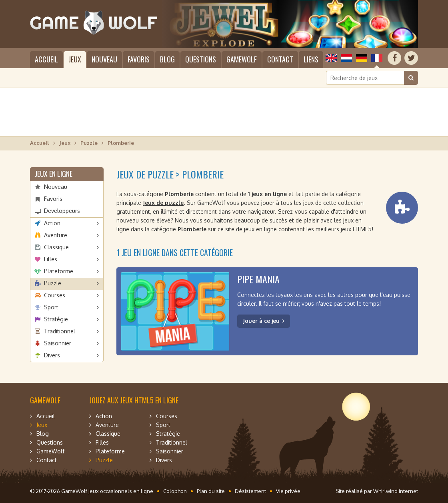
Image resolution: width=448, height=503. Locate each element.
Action (52, 223)
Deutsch (362, 58)
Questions (201, 59)
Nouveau (104, 59)
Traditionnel (60, 331)
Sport (51, 307)
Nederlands (346, 58)
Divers (52, 355)
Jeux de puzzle (163, 203)
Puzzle (89, 143)
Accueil (46, 59)
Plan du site (211, 491)
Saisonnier (58, 343)
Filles (51, 259)
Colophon (175, 491)
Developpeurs (62, 211)
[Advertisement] (224, 112)
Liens (311, 59)
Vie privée (288, 491)
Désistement (250, 491)
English (331, 58)
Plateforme (59, 271)
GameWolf (242, 59)
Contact (280, 59)
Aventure (56, 235)
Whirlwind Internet (396, 491)
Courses (55, 295)
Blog (167, 59)
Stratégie (56, 319)
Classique (56, 247)
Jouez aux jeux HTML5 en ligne (134, 400)
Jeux (75, 59)
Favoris (139, 59)
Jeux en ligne (54, 174)
